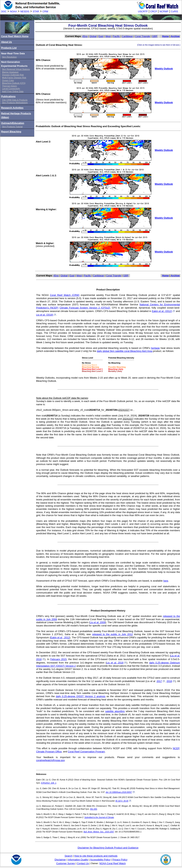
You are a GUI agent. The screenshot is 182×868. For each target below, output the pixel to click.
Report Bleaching (11, 132)
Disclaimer (60, 860)
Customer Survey (66, 863)
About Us (7, 42)
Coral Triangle (143, 36)
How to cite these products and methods (96, 856)
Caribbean (127, 36)
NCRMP (164, 11)
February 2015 (58, 659)
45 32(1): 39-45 (123, 801)
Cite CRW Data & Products (15, 100)
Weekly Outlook (164, 69)
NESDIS (25, 11)
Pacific (116, 36)
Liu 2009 (98, 622)
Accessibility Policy (100, 860)
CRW (45, 11)
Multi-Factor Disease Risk (14, 78)
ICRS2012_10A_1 (49, 783)
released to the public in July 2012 (112, 634)
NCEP (176, 748)
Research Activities (12, 108)
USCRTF (143, 11)
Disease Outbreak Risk (13, 75)
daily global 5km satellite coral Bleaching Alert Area (125, 351)
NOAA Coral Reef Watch (113, 863)
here (166, 581)
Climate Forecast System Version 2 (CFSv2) (85, 308)
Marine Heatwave (10, 72)
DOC (4, 11)
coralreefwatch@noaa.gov (50, 760)
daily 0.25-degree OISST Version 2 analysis (81, 696)
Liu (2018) (46, 315)
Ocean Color (8, 80)
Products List (9, 48)
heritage (155, 348)
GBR (155, 36)
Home (166, 36)
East (101, 36)
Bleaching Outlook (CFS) (14, 83)
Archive (175, 36)
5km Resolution (9, 57)
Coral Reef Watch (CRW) (65, 295)
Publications (8, 96)
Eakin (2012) (163, 311)
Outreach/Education (13, 123)
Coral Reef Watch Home (15, 36)
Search (68, 856)
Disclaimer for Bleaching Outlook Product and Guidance (108, 848)
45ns (85, 36)
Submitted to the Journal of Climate (99, 817)
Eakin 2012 (60, 637)
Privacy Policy (120, 860)
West (108, 36)
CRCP (154, 11)
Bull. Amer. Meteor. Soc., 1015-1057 (99, 832)
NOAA (13, 11)
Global (93, 36)
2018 (171, 681)
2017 (161, 681)
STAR (36, 11)
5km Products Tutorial (12, 127)
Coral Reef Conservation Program (86, 752)
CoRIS (174, 11)
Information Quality (78, 860)
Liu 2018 (116, 663)
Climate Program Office (49, 752)
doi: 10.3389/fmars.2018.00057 (120, 792)
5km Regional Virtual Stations (16, 69)
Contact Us (83, 863)
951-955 (94, 809)
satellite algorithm (115, 711)
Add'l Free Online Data (13, 91)
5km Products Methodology (15, 103)
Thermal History (10, 86)
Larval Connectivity (11, 89)
